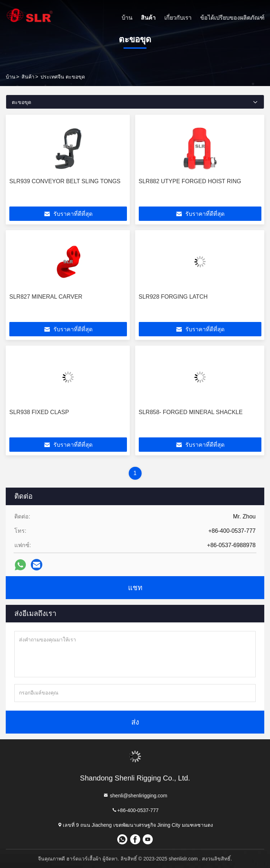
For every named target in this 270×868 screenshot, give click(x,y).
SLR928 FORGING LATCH (173, 297)
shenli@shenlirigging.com (135, 795)
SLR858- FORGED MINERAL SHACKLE (191, 412)
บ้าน (127, 18)
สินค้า (148, 18)
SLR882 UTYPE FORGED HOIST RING (190, 181)
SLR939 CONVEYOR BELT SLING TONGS (65, 181)
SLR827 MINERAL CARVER (46, 297)
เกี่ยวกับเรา (178, 18)
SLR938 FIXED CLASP (39, 412)
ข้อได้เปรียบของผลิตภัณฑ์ (232, 18)
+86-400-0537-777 (135, 810)
